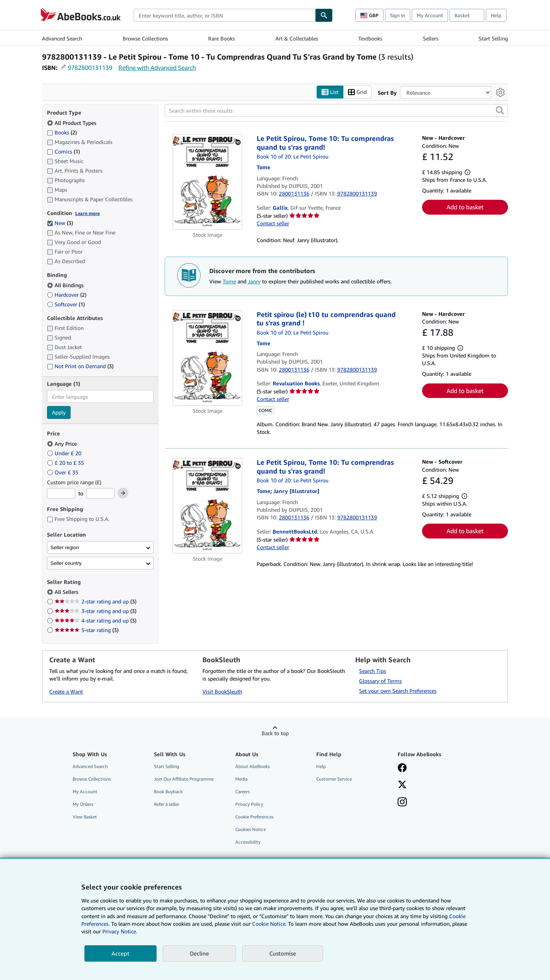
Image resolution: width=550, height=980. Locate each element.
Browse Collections (145, 38)
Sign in (398, 15)
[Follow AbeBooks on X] (402, 785)
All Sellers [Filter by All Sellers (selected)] (67, 592)
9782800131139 (90, 68)
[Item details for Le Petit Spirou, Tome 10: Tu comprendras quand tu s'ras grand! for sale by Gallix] (208, 182)
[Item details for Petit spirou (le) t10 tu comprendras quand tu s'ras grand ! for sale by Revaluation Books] (208, 358)
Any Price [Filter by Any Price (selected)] (63, 444)
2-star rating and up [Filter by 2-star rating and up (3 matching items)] (95, 602)
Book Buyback (168, 792)
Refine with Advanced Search (157, 68)
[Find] (324, 15)
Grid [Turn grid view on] (357, 92)
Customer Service (334, 779)
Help (496, 15)
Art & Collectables (297, 38)
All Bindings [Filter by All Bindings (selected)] (66, 285)
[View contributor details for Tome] (264, 167)
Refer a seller (167, 805)
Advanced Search (62, 38)
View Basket (85, 817)
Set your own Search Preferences (398, 691)
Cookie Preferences (254, 817)
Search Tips (373, 671)
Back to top (275, 733)
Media (241, 779)
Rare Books (222, 38)
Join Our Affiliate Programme (184, 779)
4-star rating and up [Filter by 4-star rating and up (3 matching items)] (95, 621)
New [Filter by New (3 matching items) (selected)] (60, 223)
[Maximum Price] (100, 494)
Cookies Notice (251, 830)
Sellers (431, 38)
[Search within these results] (336, 111)
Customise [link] (283, 953)
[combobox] (224, 15)
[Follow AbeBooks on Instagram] (402, 803)
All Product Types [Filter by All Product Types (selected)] (72, 123)
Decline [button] (199, 953)
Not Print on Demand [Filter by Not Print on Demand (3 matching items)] (80, 366)
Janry (254, 282)
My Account (430, 15)
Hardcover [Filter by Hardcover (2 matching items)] (67, 295)
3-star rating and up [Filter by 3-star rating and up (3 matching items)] (95, 611)
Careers (243, 792)
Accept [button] (121, 953)
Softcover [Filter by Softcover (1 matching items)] (66, 304)
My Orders (83, 805)
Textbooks (370, 38)
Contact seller (273, 224)
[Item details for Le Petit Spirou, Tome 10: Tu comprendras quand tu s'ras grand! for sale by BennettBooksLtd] (208, 506)
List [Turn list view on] (330, 92)
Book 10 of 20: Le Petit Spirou (293, 157)
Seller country (66, 563)
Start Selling (493, 38)
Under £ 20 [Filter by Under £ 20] (65, 453)
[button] (500, 111)
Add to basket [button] (465, 207)
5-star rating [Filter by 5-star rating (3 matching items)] (87, 630)
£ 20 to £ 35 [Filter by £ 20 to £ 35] (66, 463)
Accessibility (248, 842)
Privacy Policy (249, 805)
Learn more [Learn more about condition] (87, 213)
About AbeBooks (252, 766)
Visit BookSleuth (222, 692)
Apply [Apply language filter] (59, 413)
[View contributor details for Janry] (296, 491)
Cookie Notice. (269, 924)
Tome (229, 282)
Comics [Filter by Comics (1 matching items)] (63, 151)
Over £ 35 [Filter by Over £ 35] (63, 472)
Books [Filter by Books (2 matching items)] (62, 132)
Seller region (65, 547)
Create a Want (66, 692)
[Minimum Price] (61, 494)
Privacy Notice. (120, 931)
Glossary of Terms (380, 681)
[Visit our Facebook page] (402, 768)
